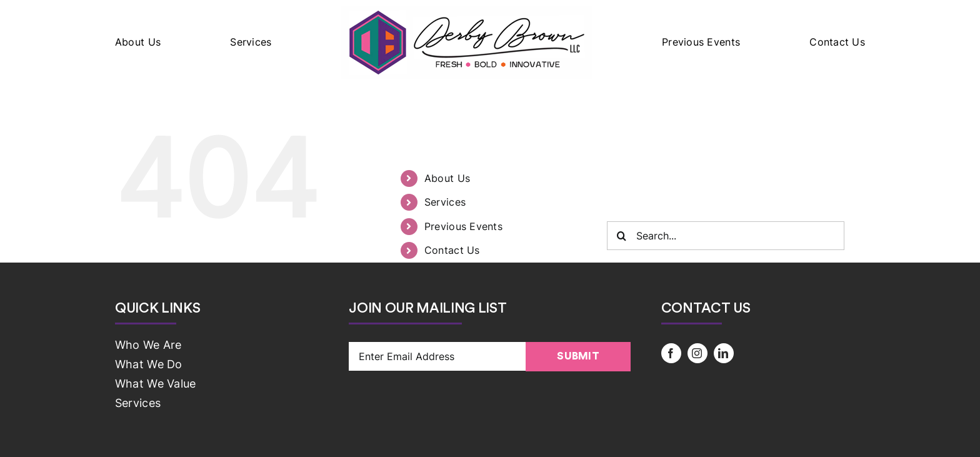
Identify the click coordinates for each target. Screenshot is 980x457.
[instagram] (697, 353)
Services (445, 202)
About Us (447, 178)
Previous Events (463, 226)
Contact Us (452, 250)
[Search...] (726, 236)
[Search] (621, 236)
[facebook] (671, 353)
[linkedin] (724, 353)
